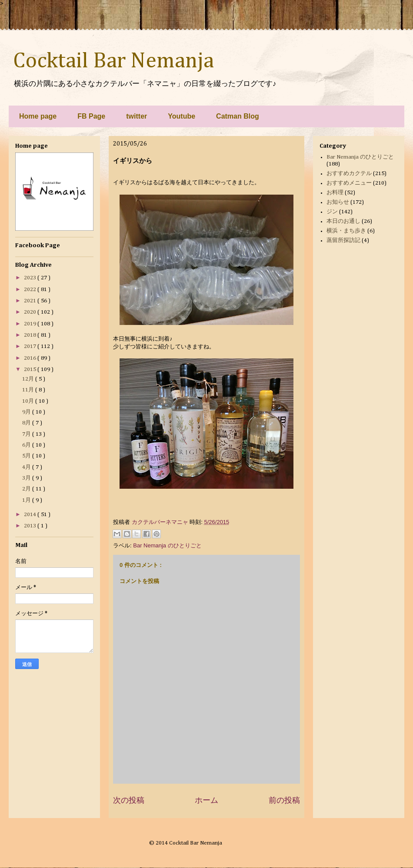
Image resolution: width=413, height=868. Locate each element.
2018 (31, 335)
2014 (31, 515)
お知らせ (338, 202)
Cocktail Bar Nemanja (113, 61)
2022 (31, 290)
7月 (27, 434)
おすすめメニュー (349, 183)
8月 (27, 423)
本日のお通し (343, 221)
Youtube (182, 116)
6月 (27, 445)
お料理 (335, 193)
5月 (27, 456)
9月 (27, 412)
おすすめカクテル (349, 174)
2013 (31, 526)
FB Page (91, 116)
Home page (38, 116)
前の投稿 (284, 800)
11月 (29, 390)
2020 (31, 312)
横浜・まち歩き (346, 231)
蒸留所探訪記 (343, 240)
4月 (27, 467)
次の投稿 (129, 800)
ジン (332, 212)
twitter (137, 116)
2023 (31, 278)
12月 (29, 379)
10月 (29, 401)
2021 (31, 301)
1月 (27, 500)
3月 (27, 478)
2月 (27, 489)
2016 (31, 358)
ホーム (206, 800)
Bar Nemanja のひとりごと (167, 545)
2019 (31, 324)
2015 (31, 369)
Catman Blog (238, 116)
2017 (31, 346)
